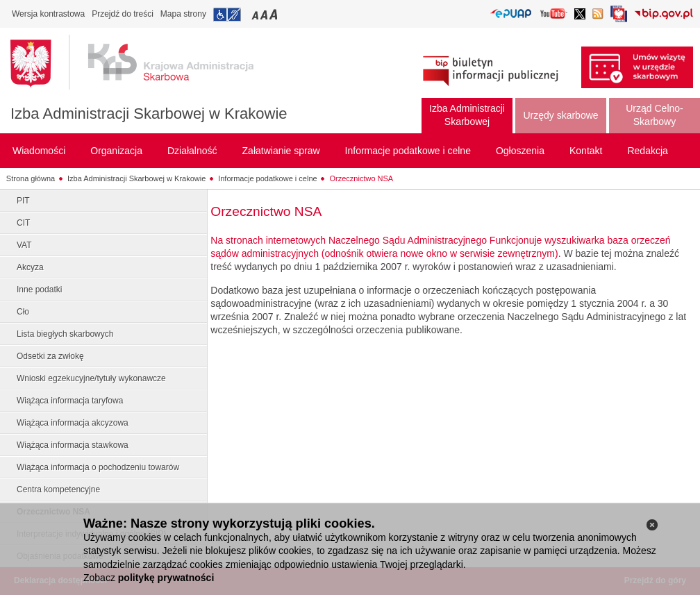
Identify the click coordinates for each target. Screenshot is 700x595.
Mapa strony (183, 14)
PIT (23, 201)
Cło (23, 312)
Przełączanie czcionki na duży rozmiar (275, 14)
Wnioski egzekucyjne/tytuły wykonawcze (91, 378)
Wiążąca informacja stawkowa (73, 445)
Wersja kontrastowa (48, 14)
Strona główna (31, 178)
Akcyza (30, 267)
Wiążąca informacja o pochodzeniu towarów (98, 467)
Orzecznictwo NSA (361, 178)
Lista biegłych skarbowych (65, 334)
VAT (24, 245)
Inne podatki (39, 290)
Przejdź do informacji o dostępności (227, 15)
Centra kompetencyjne (58, 489)
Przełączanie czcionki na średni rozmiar (265, 14)
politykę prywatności (166, 578)
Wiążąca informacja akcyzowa (73, 423)
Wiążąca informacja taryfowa (70, 401)
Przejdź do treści (123, 14)
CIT (23, 223)
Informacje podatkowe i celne (267, 178)
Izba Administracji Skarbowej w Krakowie (149, 114)
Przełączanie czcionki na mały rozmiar (256, 14)
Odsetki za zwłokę (50, 356)
